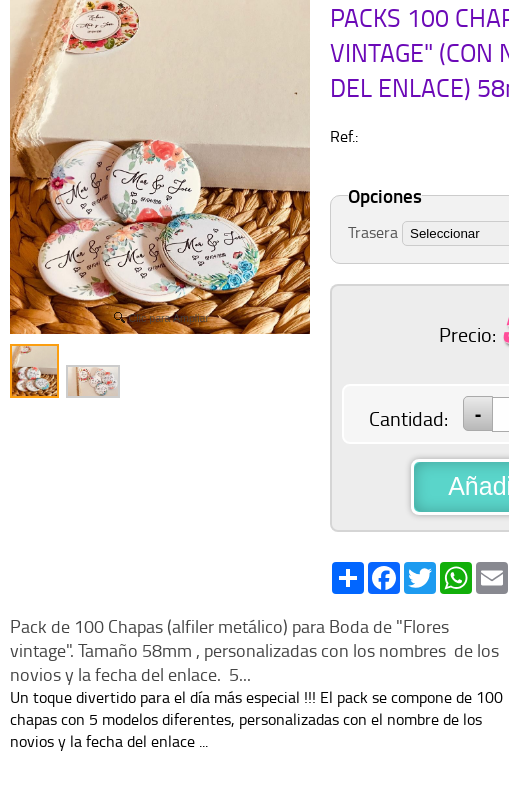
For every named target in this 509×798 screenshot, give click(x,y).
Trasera (373, 232)
